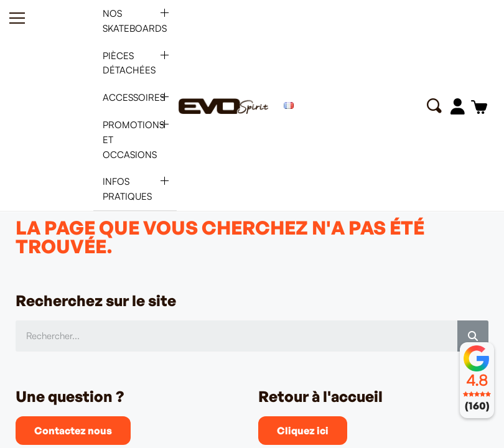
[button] (433, 106)
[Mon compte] (457, 106)
